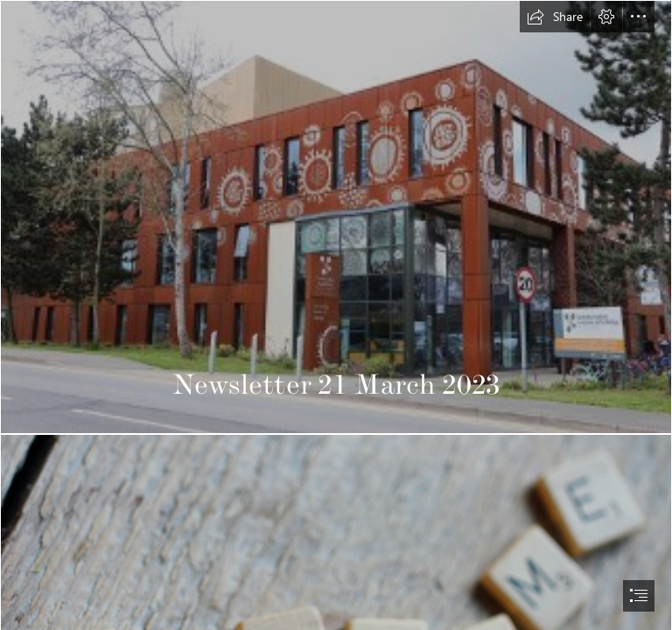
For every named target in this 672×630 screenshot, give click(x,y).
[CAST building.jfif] (336, 217)
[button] (555, 17)
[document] (336, 315)
